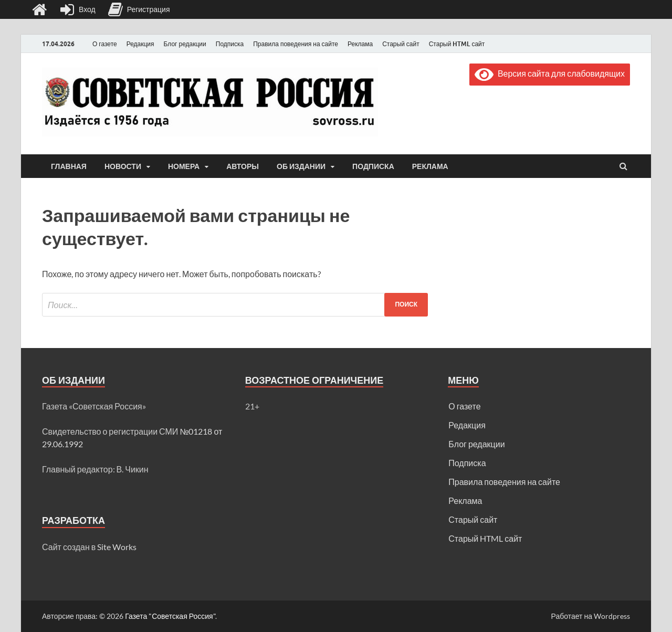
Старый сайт (401, 44)
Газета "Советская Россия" (170, 616)
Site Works (117, 547)
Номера (184, 166)
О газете (105, 44)
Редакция (140, 44)
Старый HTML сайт (457, 44)
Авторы (243, 166)
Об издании (301, 166)
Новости (123, 166)
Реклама (360, 44)
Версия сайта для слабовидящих (550, 73)
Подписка (230, 44)
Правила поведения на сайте (296, 44)
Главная (69, 166)
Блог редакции (185, 44)
